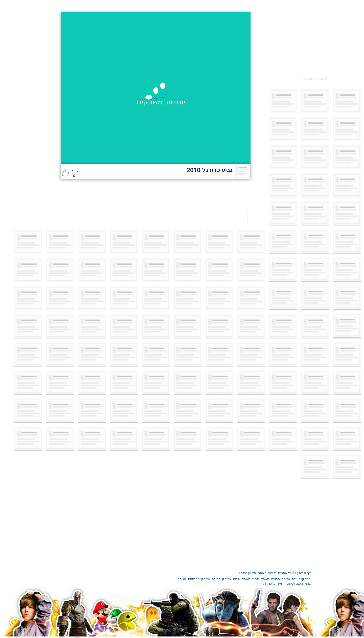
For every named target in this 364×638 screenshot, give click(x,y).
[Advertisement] (315, 44)
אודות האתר (267, 573)
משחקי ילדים (242, 579)
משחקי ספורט (281, 579)
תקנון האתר (247, 573)
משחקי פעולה (301, 579)
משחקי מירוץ (261, 579)
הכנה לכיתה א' (293, 584)
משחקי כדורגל (272, 584)
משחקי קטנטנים (199, 579)
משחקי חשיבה (221, 579)
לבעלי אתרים (287, 573)
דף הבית (305, 573)
